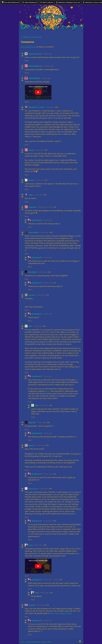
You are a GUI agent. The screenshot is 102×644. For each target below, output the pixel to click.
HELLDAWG (33, 272)
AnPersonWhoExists (36, 66)
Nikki (30, 326)
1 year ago (50, 107)
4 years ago (42, 272)
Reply (27, 60)
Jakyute (31, 150)
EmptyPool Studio (35, 54)
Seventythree (33, 232)
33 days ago (47, 54)
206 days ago (46, 78)
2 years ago (38, 195)
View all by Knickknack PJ (33, 642)
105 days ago (49, 66)
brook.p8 (32, 605)
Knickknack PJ (37, 220)
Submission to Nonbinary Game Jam (68, 2)
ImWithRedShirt (34, 78)
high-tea (32, 445)
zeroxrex (32, 295)
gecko (31, 195)
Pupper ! (32, 180)
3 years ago (42, 207)
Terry (31, 545)
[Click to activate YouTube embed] (38, 92)
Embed (49, 642)
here (47, 391)
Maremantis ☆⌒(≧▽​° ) (37, 107)
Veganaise (32, 207)
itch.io (23, 642)
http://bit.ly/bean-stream (61, 613)
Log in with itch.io (29, 47)
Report (44, 642)
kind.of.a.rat (33, 488)
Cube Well (32, 422)
